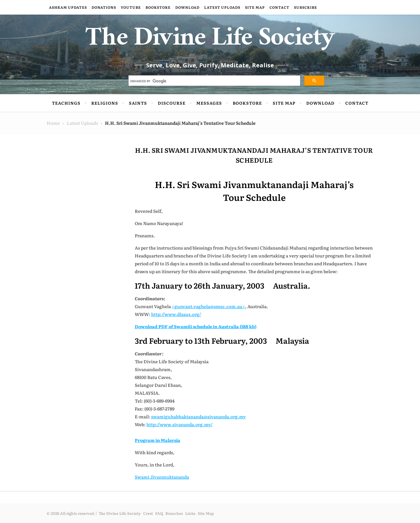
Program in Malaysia (157, 440)
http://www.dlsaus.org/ (176, 314)
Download (187, 7)
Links (190, 513)
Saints (138, 103)
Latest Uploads (222, 7)
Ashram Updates (68, 7)
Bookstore (158, 7)
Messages (209, 103)
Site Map (255, 7)
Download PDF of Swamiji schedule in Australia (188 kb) (196, 326)
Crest (148, 513)
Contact (279, 7)
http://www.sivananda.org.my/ (180, 424)
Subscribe (306, 7)
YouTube (131, 7)
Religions (105, 103)
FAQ (159, 513)
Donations (104, 7)
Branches (174, 513)
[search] (214, 81)
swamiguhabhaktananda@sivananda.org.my (198, 416)
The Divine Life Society (210, 41)
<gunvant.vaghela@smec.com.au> (208, 306)
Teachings (66, 103)
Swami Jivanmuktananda (162, 477)
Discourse (172, 103)
